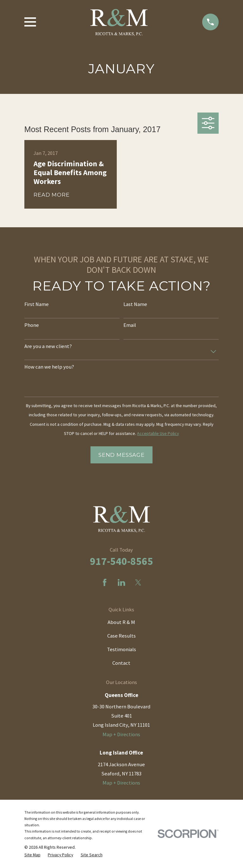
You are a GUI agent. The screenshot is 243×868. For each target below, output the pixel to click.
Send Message (121, 455)
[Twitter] (138, 582)
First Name (37, 304)
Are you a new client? (48, 346)
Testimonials (121, 649)
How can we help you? (49, 367)
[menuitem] (32, 855)
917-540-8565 (121, 561)
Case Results (121, 636)
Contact (121, 663)
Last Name (135, 304)
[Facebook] (105, 582)
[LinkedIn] (121, 582)
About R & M (121, 622)
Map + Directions (121, 734)
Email (130, 325)
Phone (32, 325)
